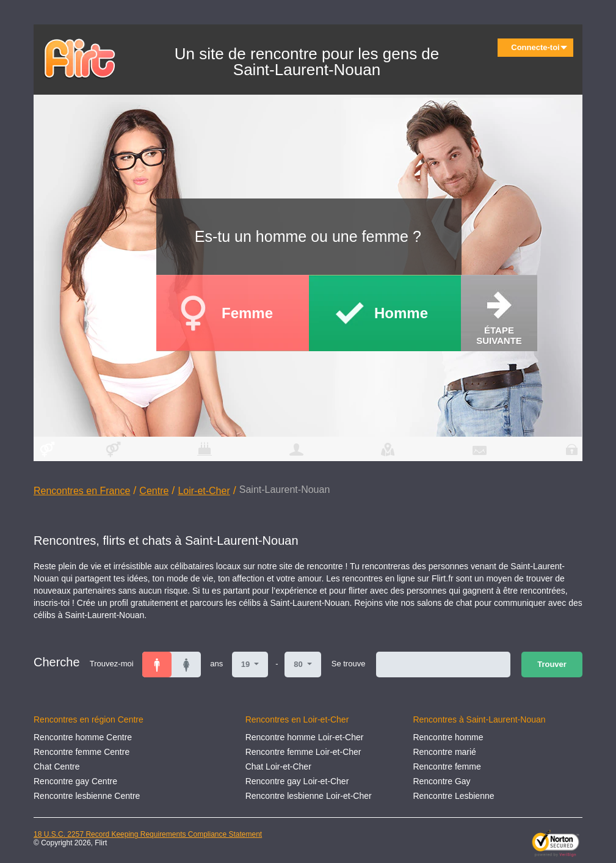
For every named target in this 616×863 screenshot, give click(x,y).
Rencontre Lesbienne (453, 796)
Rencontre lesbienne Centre (87, 796)
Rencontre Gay (441, 781)
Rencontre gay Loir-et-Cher (297, 781)
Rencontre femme (447, 767)
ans (216, 664)
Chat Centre (56, 767)
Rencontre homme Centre (83, 737)
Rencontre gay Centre (75, 781)
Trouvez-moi (112, 664)
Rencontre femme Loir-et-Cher (303, 752)
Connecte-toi (539, 47)
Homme (401, 313)
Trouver (552, 664)
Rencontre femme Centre (82, 752)
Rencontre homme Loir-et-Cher (305, 737)
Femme (247, 313)
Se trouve (349, 664)
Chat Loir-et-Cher (278, 767)
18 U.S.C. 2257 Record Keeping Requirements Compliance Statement (148, 834)
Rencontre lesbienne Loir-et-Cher (309, 796)
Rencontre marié (444, 752)
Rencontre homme (448, 737)
